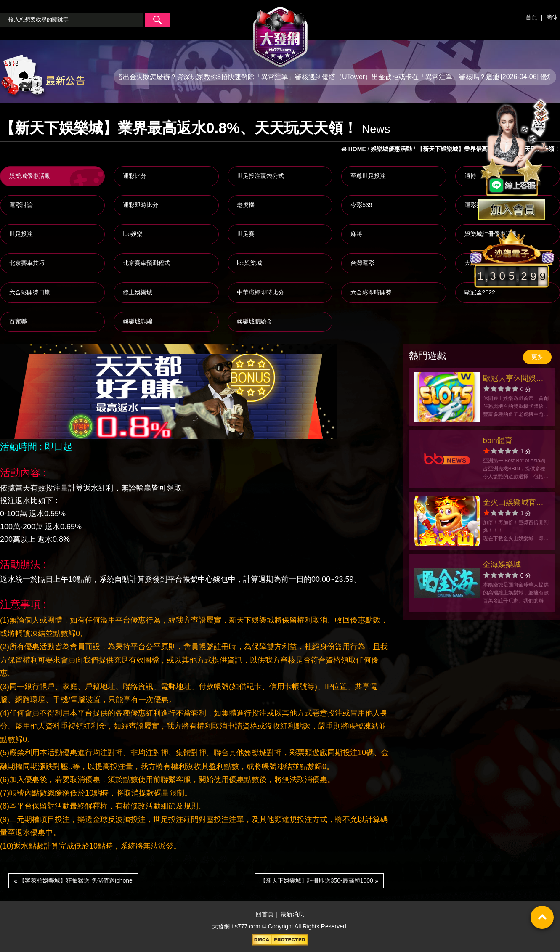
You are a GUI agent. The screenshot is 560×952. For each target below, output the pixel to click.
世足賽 (246, 234)
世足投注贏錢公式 (260, 176)
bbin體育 (498, 440)
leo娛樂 (133, 234)
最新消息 (292, 915)
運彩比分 (135, 176)
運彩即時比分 (141, 205)
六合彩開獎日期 (30, 292)
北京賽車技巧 (27, 263)
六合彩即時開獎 (371, 292)
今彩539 (361, 205)
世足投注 (21, 234)
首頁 (531, 17)
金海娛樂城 (502, 565)
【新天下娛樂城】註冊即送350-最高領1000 (319, 880)
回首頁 (265, 915)
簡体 (552, 17)
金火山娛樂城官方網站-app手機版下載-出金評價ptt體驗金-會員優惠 (515, 503)
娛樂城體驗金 (255, 321)
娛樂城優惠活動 (30, 176)
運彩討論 (21, 205)
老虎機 (246, 205)
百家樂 (18, 321)
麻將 (356, 234)
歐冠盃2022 (480, 292)
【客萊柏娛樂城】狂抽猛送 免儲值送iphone (73, 880)
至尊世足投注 (368, 176)
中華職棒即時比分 (260, 292)
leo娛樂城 (250, 263)
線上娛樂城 (138, 292)
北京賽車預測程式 (146, 263)
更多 (537, 357)
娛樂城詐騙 (138, 321)
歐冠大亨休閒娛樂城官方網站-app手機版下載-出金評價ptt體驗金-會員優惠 (515, 379)
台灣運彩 (362, 263)
